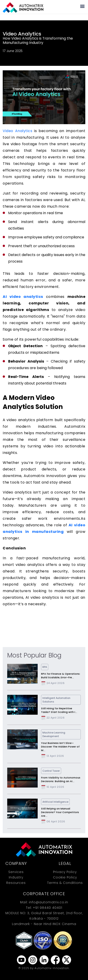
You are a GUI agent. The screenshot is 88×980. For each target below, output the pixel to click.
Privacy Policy (65, 872)
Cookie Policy (65, 877)
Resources (16, 883)
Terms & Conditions (65, 883)
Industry (16, 877)
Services (16, 872)
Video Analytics (17, 131)
